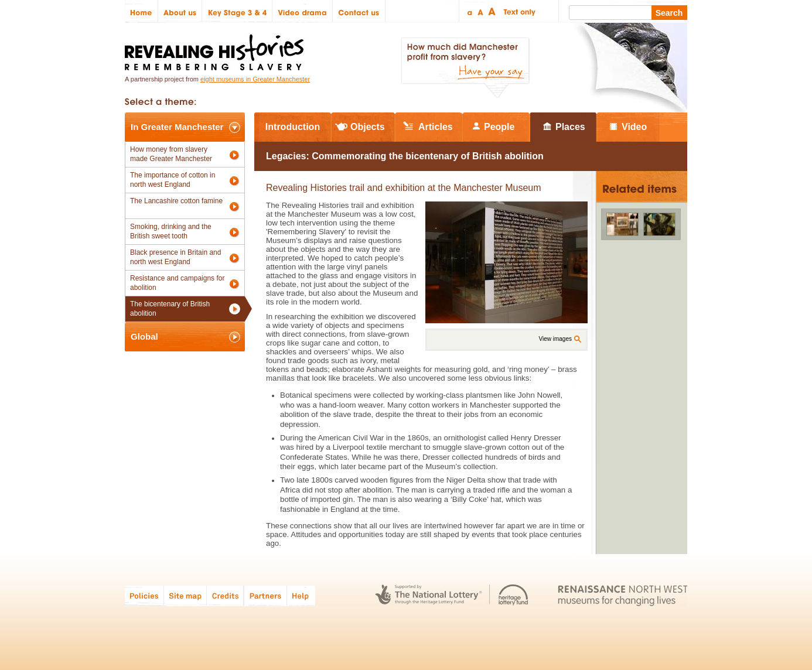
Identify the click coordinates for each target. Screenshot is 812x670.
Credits (225, 595)
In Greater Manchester (177, 127)
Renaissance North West (622, 595)
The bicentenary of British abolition (170, 309)
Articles (436, 127)
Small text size (469, 11)
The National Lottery (429, 595)
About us (180, 11)
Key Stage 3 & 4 (237, 11)
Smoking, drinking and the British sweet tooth (171, 231)
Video (634, 127)
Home (141, 11)
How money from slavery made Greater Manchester (171, 154)
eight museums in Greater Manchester (255, 79)
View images (555, 339)
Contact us (359, 11)
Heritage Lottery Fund (514, 595)
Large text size (492, 11)
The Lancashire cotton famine (176, 201)
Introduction (293, 127)
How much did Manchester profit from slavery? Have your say (465, 68)
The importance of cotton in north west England (173, 180)
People (499, 127)
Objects (368, 127)
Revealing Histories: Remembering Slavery (216, 49)
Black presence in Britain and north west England (175, 257)
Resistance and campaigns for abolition (177, 283)
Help (302, 595)
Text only (518, 11)
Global (144, 336)
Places (570, 127)
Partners (265, 595)
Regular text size (481, 11)
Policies (144, 595)
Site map (185, 595)
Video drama (303, 11)
